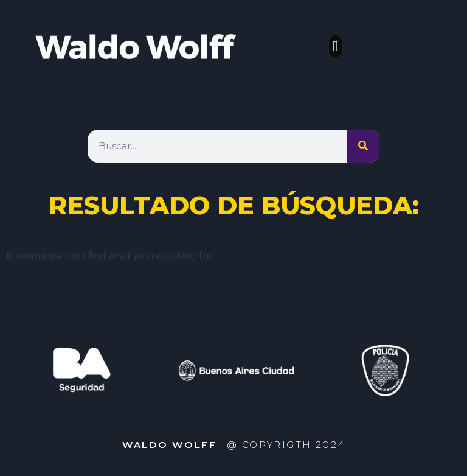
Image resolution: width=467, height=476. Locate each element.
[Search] (363, 146)
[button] (335, 46)
